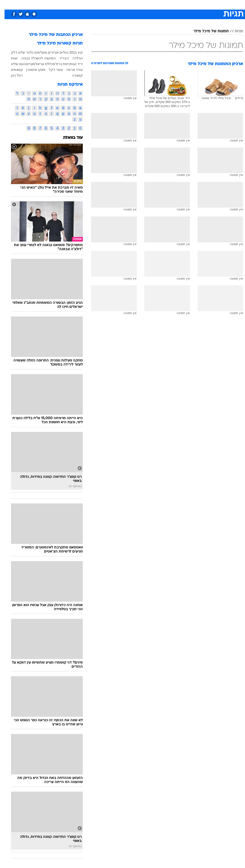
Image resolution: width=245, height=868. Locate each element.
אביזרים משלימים (42, 52)
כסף (143, 4)
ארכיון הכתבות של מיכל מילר (51, 35)
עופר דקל (51, 70)
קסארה (73, 75)
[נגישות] (7, 4)
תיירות (102, 4)
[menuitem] (181, 5)
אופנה (70, 4)
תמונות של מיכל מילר (206, 31)
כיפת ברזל (58, 64)
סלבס (156, 4)
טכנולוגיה (86, 4)
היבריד (60, 58)
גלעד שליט (21, 52)
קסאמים (12, 70)
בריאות (117, 4)
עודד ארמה (70, 70)
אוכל (131, 4)
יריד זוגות (72, 64)
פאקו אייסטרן (31, 70)
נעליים (60, 52)
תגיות (234, 31)
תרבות (169, 4)
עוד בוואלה (68, 138)
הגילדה (73, 58)
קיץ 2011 (72, 52)
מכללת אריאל (41, 64)
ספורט (184, 4)
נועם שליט (14, 64)
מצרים (26, 64)
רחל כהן (12, 75)
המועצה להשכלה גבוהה (34, 58)
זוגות (10, 58)
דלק (10, 52)
